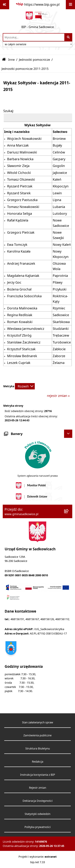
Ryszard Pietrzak (20, 186)
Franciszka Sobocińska (24, 296)
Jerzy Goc (14, 282)
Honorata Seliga (20, 213)
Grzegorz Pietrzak (21, 232)
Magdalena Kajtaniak (23, 276)
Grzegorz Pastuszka (22, 200)
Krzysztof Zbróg (19, 335)
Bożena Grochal (19, 289)
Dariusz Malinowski (22, 152)
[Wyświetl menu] (70, 5)
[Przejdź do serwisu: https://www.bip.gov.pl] (37, 4)
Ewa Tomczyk (17, 245)
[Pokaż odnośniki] (5, 5)
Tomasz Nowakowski (23, 207)
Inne (11, 60)
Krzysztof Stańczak (21, 349)
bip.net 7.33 (38, 862)
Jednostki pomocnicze (34, 60)
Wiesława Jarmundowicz (26, 329)
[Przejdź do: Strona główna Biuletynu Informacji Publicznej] (4, 60)
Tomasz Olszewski (21, 179)
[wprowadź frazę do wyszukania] (34, 37)
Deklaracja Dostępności (38, 801)
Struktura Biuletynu (38, 748)
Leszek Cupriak (19, 363)
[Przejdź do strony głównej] (38, 21)
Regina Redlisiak (20, 315)
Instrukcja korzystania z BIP (38, 775)
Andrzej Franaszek (21, 263)
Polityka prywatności (38, 827)
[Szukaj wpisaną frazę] (68, 37)
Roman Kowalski (20, 322)
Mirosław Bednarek (22, 356)
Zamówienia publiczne (37, 735)
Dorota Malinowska (22, 308)
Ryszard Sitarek (19, 193)
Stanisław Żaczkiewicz (24, 342)
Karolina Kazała (19, 251)
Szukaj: (9, 111)
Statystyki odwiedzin (37, 814)
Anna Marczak (18, 145)
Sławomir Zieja (18, 166)
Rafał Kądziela (18, 220)
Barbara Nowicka (20, 159)
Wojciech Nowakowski (24, 139)
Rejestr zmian (38, 788)
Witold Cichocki (19, 173)
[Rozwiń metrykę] (25, 386)
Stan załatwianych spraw (38, 722)
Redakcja (38, 762)
